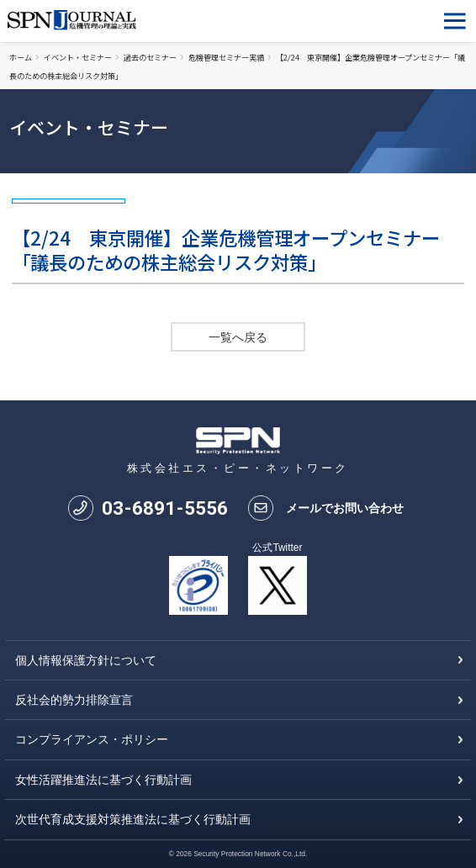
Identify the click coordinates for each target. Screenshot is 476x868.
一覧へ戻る (238, 337)
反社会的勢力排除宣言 (74, 700)
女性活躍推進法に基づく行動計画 (103, 780)
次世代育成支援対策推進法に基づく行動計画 (133, 819)
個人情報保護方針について (86, 660)
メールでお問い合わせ (345, 508)
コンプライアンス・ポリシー (92, 739)
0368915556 (165, 508)
